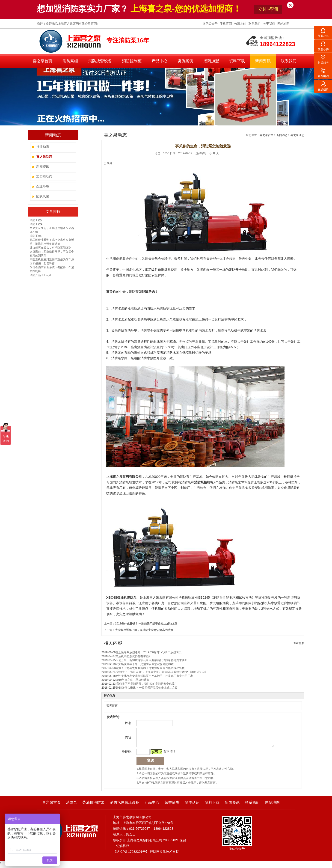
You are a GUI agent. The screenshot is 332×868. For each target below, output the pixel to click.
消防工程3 (36, 236)
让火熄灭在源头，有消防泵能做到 (50, 248)
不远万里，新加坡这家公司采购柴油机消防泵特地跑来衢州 (151, 660)
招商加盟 (211, 61)
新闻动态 (282, 135)
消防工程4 (36, 224)
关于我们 (270, 24)
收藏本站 (241, 24)
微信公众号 (211, 24)
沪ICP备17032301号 (131, 855)
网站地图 (283, 24)
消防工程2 (36, 220)
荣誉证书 (172, 806)
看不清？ (169, 755)
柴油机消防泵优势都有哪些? (133, 656)
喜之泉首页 (43, 61)
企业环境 (43, 186)
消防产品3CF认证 (41, 275)
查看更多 (299, 643)
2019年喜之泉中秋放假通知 (132, 680)
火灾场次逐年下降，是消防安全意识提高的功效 (144, 630)
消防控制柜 (132, 61)
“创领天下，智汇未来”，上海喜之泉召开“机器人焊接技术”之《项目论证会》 (162, 672)
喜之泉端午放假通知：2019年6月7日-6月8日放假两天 (148, 652)
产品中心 (160, 61)
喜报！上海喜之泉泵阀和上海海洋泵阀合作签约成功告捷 (150, 668)
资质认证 (192, 806)
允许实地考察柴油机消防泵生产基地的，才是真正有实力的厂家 (154, 676)
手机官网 (226, 24)
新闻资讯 (263, 61)
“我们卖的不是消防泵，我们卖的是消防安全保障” (145, 684)
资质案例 (185, 61)
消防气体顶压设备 (125, 806)
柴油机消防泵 (93, 806)
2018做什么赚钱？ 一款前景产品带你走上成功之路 (146, 624)
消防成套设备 (100, 61)
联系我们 (255, 24)
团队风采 (43, 196)
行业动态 (43, 147)
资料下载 (237, 61)
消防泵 (71, 806)
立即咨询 (268, 9)
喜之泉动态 (297, 135)
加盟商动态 (44, 176)
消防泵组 (70, 61)
